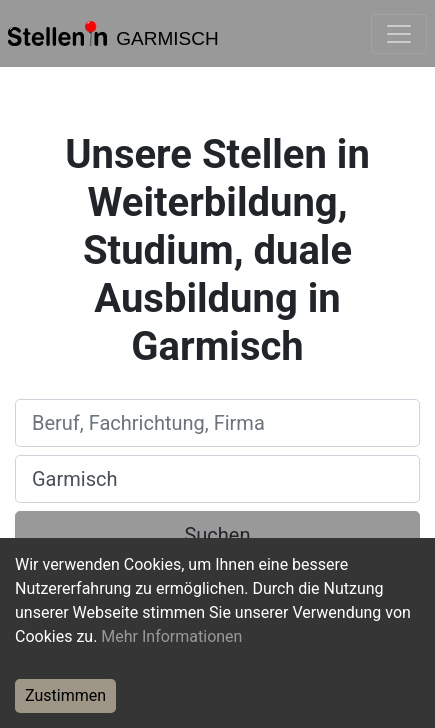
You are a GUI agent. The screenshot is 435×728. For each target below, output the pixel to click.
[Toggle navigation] (399, 34)
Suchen (217, 535)
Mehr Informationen (171, 636)
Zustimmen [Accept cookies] (65, 695)
